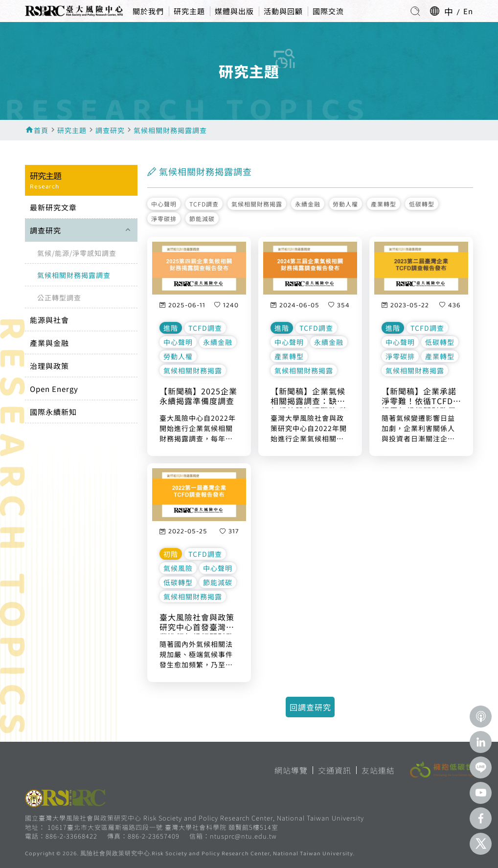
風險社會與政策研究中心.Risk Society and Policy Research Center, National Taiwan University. (217, 854)
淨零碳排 (164, 218)
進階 (171, 328)
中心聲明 (164, 204)
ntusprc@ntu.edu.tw (243, 836)
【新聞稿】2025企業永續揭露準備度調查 (198, 396)
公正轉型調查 (59, 297)
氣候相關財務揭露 (257, 204)
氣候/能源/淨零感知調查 (77, 253)
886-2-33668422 (71, 836)
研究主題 (189, 11)
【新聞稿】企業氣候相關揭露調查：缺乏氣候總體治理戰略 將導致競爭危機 (309, 397)
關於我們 (148, 11)
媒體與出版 (234, 11)
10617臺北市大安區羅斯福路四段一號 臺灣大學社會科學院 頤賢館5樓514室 (163, 827)
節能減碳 (202, 218)
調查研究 (110, 130)
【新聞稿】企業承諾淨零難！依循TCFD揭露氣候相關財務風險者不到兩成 (419, 397)
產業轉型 (384, 204)
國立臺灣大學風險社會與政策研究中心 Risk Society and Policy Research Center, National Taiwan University (194, 818)
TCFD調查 (204, 204)
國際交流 (328, 11)
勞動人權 (345, 204)
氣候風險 (178, 568)
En (468, 11)
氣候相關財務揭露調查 (170, 130)
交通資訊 (335, 770)
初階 (171, 554)
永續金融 (308, 204)
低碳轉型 (422, 204)
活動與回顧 (283, 11)
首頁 (41, 130)
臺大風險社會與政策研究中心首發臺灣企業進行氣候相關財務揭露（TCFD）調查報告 (197, 623)
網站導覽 (291, 770)
